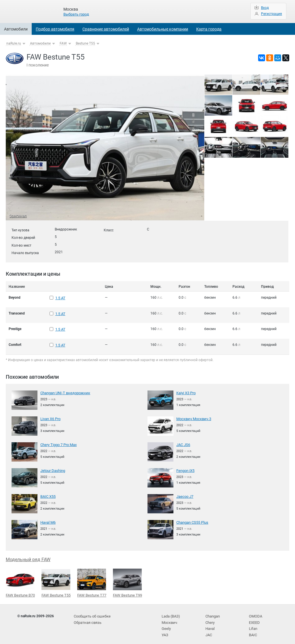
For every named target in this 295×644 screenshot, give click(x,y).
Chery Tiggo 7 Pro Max (58, 441)
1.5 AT (60, 298)
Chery (210, 618)
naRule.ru (14, 43)
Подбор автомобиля (55, 29)
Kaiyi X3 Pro (186, 390)
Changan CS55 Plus (192, 519)
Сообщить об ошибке (91, 612)
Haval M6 (48, 519)
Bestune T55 (85, 43)
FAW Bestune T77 (92, 579)
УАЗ (165, 630)
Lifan (253, 624)
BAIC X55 (48, 493)
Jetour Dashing (52, 467)
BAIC (253, 630)
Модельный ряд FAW (28, 556)
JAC (209, 630)
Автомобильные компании (163, 29)
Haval (210, 624)
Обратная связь (87, 618)
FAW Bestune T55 (56, 579)
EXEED (254, 618)
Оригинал (17, 216)
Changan (213, 612)
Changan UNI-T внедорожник (64, 390)
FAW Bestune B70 (20, 579)
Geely (166, 624)
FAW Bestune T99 (127, 579)
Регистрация (272, 14)
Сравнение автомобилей (106, 29)
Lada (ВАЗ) (170, 612)
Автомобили (16, 29)
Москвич (169, 618)
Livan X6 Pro (50, 416)
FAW (63, 43)
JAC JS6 (183, 441)
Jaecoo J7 (185, 493)
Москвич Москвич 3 (193, 416)
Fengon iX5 (185, 467)
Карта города (209, 29)
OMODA (255, 612)
